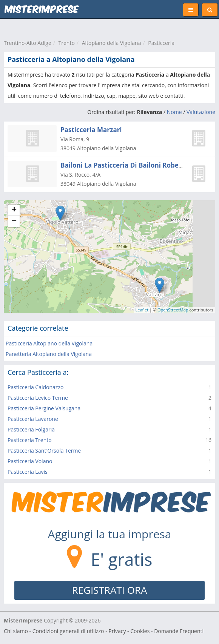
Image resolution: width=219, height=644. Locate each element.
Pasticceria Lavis (28, 472)
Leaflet (142, 310)
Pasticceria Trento (30, 440)
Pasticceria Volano (30, 461)
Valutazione (201, 112)
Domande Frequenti (179, 631)
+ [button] (14, 210)
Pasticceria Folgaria (31, 429)
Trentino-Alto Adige (28, 43)
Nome (174, 112)
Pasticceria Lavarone (33, 419)
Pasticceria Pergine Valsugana (44, 408)
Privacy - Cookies (129, 631)
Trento (67, 43)
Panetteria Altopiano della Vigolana (49, 354)
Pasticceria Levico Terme (38, 398)
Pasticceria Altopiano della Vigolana (49, 343)
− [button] (14, 222)
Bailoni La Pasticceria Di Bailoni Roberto (124, 165)
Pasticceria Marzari (91, 130)
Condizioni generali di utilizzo (68, 631)
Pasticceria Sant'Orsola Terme (44, 451)
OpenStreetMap (173, 310)
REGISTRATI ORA (110, 590)
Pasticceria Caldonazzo (35, 387)
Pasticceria (161, 43)
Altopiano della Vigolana (112, 43)
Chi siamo (16, 631)
